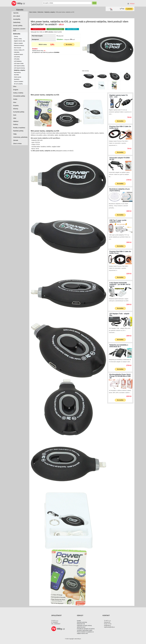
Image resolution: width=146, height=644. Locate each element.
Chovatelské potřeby (19, 96)
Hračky (15, 99)
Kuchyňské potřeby (19, 112)
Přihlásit (132, 4)
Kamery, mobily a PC (19, 50)
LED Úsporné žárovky (19, 68)
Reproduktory (17, 72)
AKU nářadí (17, 16)
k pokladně (129, 9)
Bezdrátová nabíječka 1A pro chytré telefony (120, 190)
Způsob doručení (81, 627)
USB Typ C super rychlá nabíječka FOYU (118, 221)
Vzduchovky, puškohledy (20, 137)
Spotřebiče (17, 79)
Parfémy (16, 124)
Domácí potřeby (18, 26)
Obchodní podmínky (82, 622)
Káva (15, 102)
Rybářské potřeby (18, 131)
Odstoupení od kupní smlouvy (84, 626)
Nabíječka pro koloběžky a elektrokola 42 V (119, 346)
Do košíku (69, 45)
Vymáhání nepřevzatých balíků (85, 630)
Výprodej (20, 10)
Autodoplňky (17, 19)
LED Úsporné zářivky (19, 66)
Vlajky (15, 134)
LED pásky (17, 59)
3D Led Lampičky (18, 84)
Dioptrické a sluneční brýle (19, 30)
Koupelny (16, 106)
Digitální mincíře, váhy (19, 41)
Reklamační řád (81, 624)
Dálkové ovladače (18, 43)
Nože (15, 115)
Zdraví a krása (17, 144)
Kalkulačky (17, 52)
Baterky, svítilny (18, 39)
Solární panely (18, 77)
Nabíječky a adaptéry (50, 12)
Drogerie (16, 90)
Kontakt (79, 621)
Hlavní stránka (33, 12)
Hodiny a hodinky (18, 93)
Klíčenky (16, 109)
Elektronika (40, 12)
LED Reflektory (18, 61)
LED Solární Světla (19, 64)
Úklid (15, 118)
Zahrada (16, 140)
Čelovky (16, 36)
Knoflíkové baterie (18, 54)
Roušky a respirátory (19, 128)
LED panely (17, 57)
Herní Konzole (18, 48)
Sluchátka (16, 75)
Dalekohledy (17, 22)
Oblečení (16, 121)
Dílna (15, 86)
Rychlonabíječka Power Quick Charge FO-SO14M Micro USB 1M (120, 376)
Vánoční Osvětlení (19, 82)
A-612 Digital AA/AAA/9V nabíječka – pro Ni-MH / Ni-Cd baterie (120, 284)
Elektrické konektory (19, 46)
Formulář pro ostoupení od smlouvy (86, 629)
